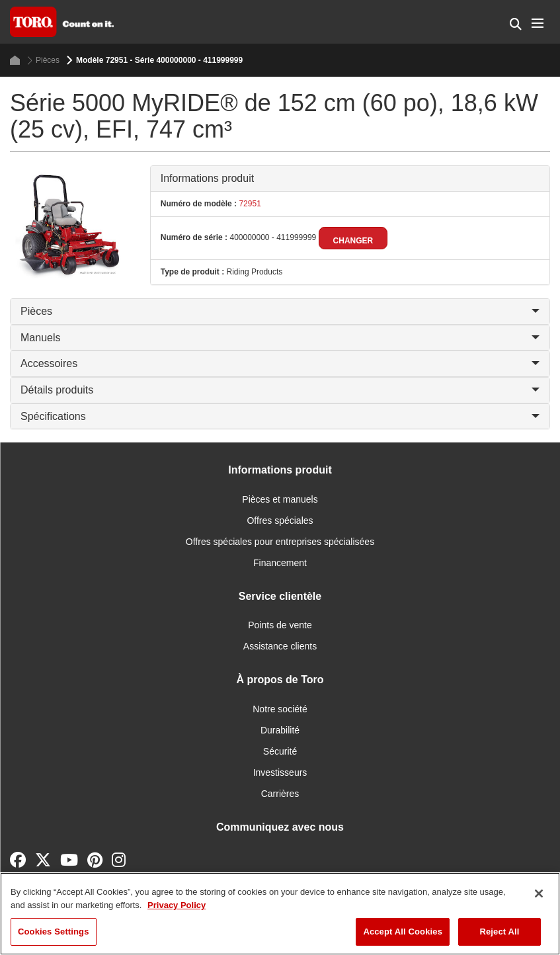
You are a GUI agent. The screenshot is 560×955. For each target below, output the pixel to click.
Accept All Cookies (403, 932)
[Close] (539, 893)
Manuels (280, 338)
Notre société (280, 709)
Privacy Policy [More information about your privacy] (177, 905)
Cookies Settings (54, 932)
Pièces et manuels (280, 499)
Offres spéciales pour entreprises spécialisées (280, 542)
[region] (280, 914)
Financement (280, 563)
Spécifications (280, 416)
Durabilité (280, 730)
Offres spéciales (280, 520)
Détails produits (280, 390)
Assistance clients (280, 646)
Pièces (43, 61)
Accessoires (280, 363)
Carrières (280, 794)
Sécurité (280, 751)
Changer (353, 241)
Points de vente (280, 625)
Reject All (499, 932)
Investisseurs (280, 772)
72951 (249, 204)
